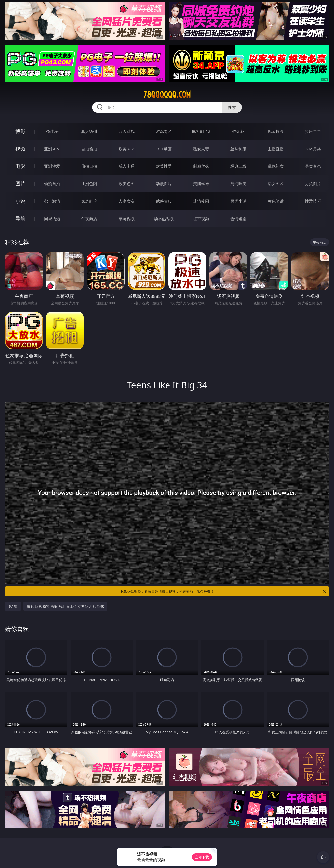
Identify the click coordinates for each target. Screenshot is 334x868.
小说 (20, 201)
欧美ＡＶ (127, 149)
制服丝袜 (201, 166)
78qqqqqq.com (167, 95)
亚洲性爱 (52, 166)
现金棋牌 (276, 131)
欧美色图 (127, 184)
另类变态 (313, 166)
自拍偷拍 (89, 149)
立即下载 (202, 857)
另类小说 (238, 201)
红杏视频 (201, 219)
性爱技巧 (313, 201)
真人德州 (89, 131)
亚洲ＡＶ (52, 149)
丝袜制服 (238, 149)
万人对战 (127, 131)
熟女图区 (276, 184)
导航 (20, 218)
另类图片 (313, 184)
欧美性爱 (164, 166)
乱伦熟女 (276, 166)
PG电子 (52, 131)
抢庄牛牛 (313, 131)
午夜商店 (89, 219)
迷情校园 (201, 201)
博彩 (20, 131)
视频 (20, 149)
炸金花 (238, 131)
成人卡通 (127, 166)
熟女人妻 (201, 149)
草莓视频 (127, 219)
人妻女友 (127, 201)
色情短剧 (238, 219)
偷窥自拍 (52, 184)
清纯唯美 (238, 184)
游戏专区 (164, 131)
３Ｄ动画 (164, 149)
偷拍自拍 (89, 166)
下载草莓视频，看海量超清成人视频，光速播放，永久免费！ (223, 591)
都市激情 (52, 201)
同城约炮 (52, 219)
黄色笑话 (276, 201)
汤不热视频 (164, 219)
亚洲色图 (89, 184)
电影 (20, 166)
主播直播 (276, 149)
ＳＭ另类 (313, 149)
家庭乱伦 (89, 201)
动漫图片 (164, 184)
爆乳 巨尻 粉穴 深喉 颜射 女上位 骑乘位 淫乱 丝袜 (65, 606)
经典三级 (238, 166)
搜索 (232, 107)
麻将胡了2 (201, 131)
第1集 (13, 606)
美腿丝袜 (201, 184)
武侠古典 (164, 201)
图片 (20, 184)
